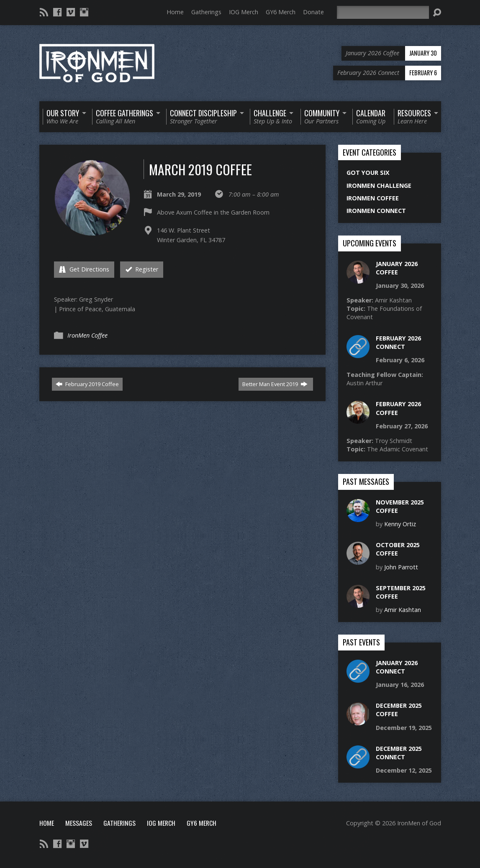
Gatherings (206, 12)
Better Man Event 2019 (275, 384)
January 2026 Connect (397, 667)
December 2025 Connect (399, 753)
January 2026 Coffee (397, 268)
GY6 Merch (281, 12)
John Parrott (401, 567)
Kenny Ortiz (400, 524)
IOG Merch (244, 12)
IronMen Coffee (87, 335)
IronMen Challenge (379, 186)
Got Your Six (368, 173)
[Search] (383, 12)
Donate (313, 12)
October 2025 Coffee (398, 549)
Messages (79, 823)
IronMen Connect (376, 211)
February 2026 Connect (398, 342)
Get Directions (84, 269)
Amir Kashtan (403, 610)
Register (142, 269)
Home (175, 12)
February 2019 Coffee (87, 384)
